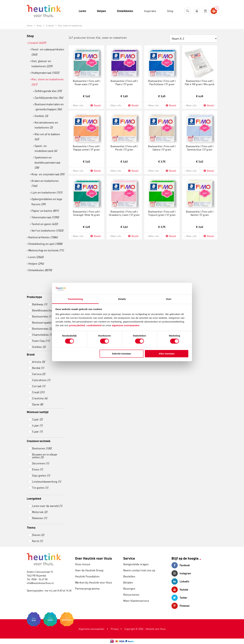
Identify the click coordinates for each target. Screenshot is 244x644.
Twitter (179, 598)
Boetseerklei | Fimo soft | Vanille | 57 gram (200, 213)
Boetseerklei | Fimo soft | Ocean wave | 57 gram (87, 83)
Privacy (115, 629)
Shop (30, 36)
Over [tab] (169, 299)
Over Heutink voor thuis (93, 558)
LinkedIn (180, 581)
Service (129, 558)
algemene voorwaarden (126, 325)
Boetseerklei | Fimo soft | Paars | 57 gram (124, 83)
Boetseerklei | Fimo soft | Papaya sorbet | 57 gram (87, 148)
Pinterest (180, 606)
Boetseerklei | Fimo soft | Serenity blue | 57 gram (200, 148)
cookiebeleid (94, 325)
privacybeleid (77, 325)
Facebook (181, 565)
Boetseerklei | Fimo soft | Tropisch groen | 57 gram (162, 213)
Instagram (181, 573)
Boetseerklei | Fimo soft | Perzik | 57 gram (124, 148)
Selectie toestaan (122, 354)
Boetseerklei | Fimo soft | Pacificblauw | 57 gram (162, 83)
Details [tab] (122, 299)
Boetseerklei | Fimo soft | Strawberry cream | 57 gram (124, 213)
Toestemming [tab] (75, 299)
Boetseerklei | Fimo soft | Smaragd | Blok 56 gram (87, 213)
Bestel (95, 105)
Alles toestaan (167, 354)
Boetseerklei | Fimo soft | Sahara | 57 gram (162, 148)
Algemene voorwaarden (91, 629)
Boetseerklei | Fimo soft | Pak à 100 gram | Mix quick (200, 83)
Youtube (180, 590)
